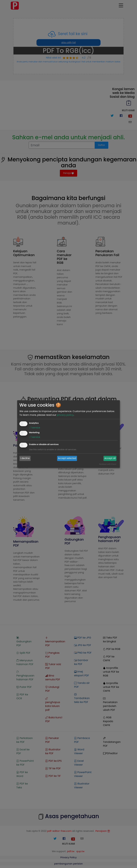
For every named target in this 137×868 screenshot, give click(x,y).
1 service (35, 428)
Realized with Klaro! (108, 464)
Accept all (110, 458)
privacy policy (65, 415)
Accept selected (67, 458)
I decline (25, 458)
